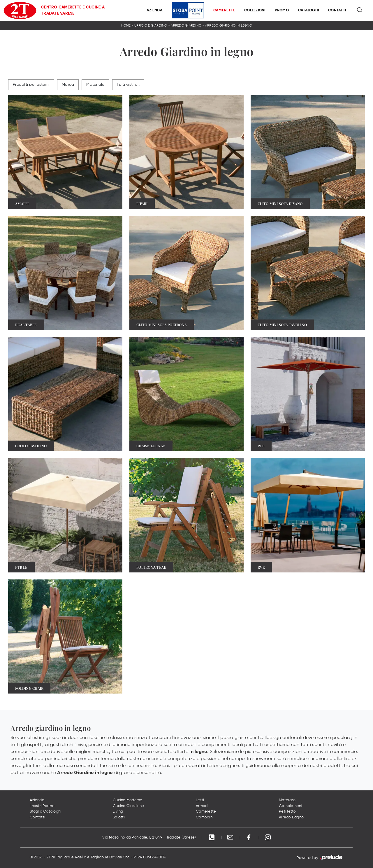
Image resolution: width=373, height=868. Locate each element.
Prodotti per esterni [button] (31, 85)
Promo (282, 10)
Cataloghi (308, 10)
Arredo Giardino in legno (229, 26)
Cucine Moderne (128, 800)
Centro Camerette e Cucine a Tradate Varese (73, 10)
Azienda (155, 10)
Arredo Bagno (291, 817)
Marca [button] (68, 85)
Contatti (337, 10)
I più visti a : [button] (128, 85)
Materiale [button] (95, 85)
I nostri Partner (43, 806)
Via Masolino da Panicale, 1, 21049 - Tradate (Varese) (149, 838)
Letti (200, 800)
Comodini (205, 817)
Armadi (202, 806)
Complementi (291, 806)
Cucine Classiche (128, 806)
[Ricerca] (360, 11)
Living (118, 812)
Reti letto (287, 812)
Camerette (224, 10)
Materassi (288, 800)
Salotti (119, 817)
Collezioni (255, 10)
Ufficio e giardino (151, 26)
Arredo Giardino (186, 26)
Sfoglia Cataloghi (45, 812)
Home (126, 26)
